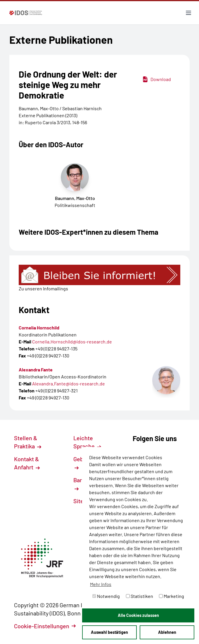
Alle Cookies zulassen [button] (138, 615)
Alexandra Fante (36, 370)
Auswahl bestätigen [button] (109, 632)
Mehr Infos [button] (101, 584)
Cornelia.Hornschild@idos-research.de (72, 342)
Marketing (172, 596)
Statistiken (140, 596)
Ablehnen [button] (167, 632)
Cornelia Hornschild (39, 328)
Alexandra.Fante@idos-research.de (69, 384)
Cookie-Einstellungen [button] (45, 626)
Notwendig (106, 596)
